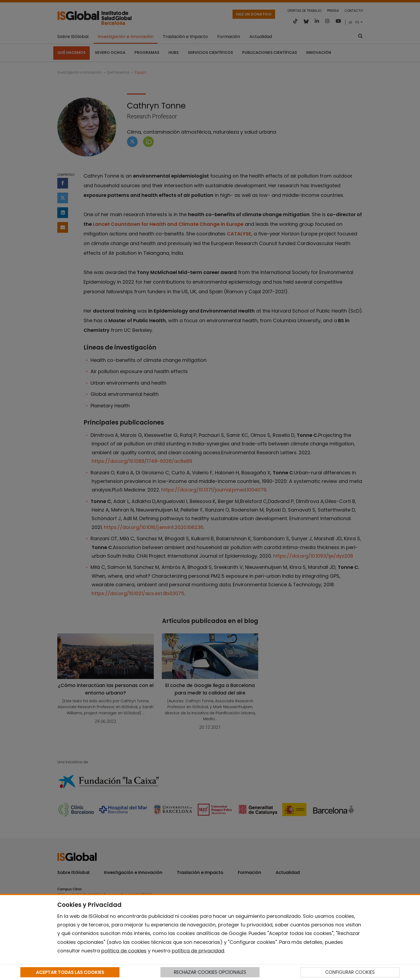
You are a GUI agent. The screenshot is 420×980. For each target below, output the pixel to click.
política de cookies (124, 951)
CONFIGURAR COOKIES (350, 972)
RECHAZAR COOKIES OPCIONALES (210, 972)
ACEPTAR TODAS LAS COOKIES (70, 972)
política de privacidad (198, 951)
